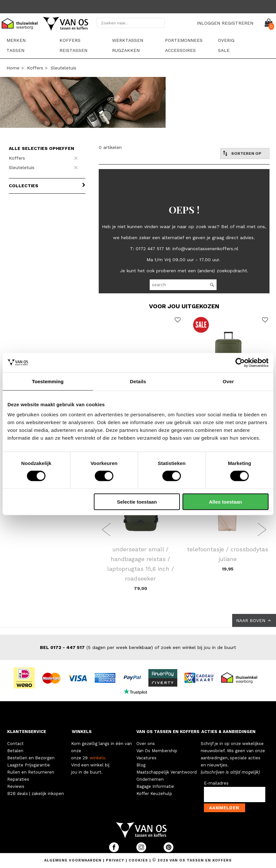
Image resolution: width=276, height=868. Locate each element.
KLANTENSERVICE (27, 732)
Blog (141, 765)
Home (13, 68)
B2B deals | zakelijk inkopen (36, 794)
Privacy (116, 860)
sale (224, 50)
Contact (15, 744)
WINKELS (82, 732)
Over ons (146, 744)
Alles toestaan (225, 502)
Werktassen (128, 40)
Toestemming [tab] (48, 381)
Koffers (70, 40)
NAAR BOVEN (254, 620)
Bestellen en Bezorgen (31, 758)
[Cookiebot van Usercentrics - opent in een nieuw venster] (240, 362)
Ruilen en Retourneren (31, 772)
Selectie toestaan (137, 502)
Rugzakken (126, 50)
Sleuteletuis (63, 68)
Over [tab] (228, 381)
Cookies (138, 860)
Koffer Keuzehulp (154, 794)
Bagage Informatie (155, 786)
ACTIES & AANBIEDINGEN (228, 732)
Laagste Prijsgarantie (29, 765)
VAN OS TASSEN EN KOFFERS (168, 732)
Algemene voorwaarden (74, 860)
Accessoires (180, 50)
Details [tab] (138, 381)
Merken (16, 40)
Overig (226, 40)
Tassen (15, 50)
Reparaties (18, 779)
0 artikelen (110, 147)
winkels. (98, 758)
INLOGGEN (208, 23)
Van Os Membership (157, 751)
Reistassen (73, 50)
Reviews (16, 786)
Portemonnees (184, 40)
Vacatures (146, 758)
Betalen (15, 751)
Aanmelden (224, 808)
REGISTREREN (238, 23)
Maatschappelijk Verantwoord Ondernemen (167, 776)
